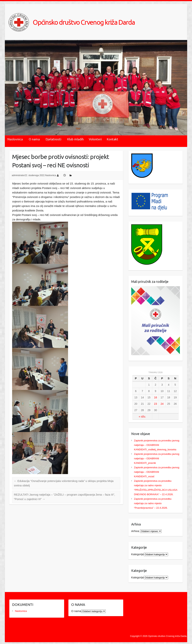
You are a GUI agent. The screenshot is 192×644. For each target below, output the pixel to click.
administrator (18, 175)
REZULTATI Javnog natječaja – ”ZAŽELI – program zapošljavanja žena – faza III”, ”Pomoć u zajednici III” (64, 497)
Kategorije (138, 554)
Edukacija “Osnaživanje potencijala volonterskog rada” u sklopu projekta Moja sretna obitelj (64, 483)
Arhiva (135, 531)
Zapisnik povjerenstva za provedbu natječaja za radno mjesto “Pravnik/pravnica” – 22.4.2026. (153, 503)
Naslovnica (15, 139)
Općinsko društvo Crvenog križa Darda (84, 22)
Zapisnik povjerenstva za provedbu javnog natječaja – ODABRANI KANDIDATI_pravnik (157, 458)
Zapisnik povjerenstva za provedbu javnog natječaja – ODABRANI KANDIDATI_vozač (157, 472)
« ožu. (142, 416)
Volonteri (95, 139)
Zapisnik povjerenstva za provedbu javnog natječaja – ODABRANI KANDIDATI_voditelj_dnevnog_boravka (157, 445)
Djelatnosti (53, 139)
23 (155, 404)
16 (155, 397)
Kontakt (112, 139)
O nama (34, 139)
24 (162, 404)
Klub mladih (75, 139)
